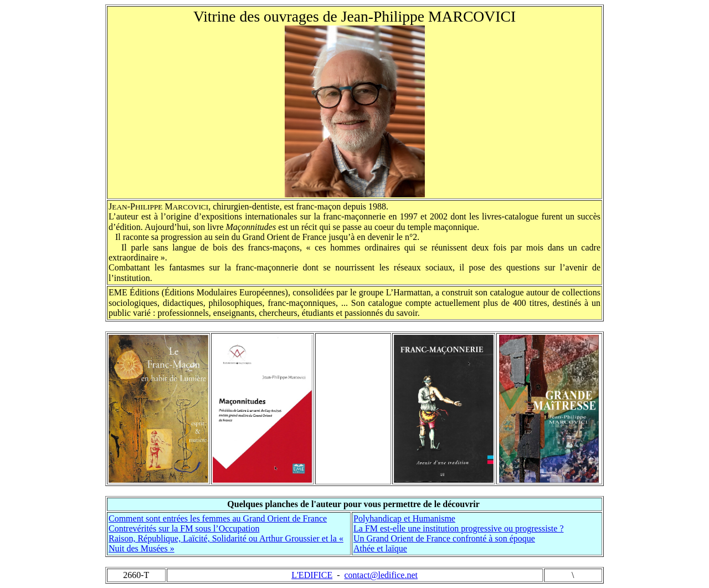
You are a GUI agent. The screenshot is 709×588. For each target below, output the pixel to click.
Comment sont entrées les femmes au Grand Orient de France (218, 518)
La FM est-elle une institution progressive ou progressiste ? (458, 528)
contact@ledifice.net (381, 575)
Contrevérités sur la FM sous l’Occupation (184, 528)
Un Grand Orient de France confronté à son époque (444, 538)
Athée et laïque (380, 548)
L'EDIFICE (312, 575)
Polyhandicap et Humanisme (404, 518)
